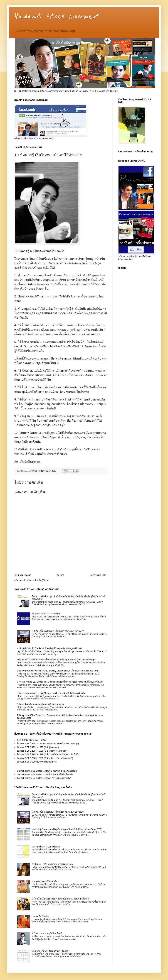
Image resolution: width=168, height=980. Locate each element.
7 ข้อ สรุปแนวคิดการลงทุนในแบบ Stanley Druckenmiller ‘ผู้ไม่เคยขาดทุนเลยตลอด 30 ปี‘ (58, 671)
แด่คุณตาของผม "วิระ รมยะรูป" (46, 614)
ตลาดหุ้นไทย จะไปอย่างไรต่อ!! (46, 847)
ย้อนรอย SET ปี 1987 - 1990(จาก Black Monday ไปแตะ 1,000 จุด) (48, 744)
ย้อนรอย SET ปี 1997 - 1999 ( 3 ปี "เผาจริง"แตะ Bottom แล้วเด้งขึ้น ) (49, 754)
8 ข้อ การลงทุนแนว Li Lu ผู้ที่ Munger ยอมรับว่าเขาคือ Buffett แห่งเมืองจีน (51, 693)
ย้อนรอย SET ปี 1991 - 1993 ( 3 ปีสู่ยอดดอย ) (38, 747)
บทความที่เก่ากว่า (98, 575)
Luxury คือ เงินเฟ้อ (40, 916)
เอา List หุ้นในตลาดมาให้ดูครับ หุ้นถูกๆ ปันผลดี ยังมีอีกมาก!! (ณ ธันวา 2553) (67, 829)
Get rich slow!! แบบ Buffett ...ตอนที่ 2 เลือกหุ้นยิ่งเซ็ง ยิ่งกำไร (45, 774)
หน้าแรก (60, 575)
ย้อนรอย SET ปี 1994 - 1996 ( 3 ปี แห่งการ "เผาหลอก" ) (43, 751)
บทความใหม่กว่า (23, 575)
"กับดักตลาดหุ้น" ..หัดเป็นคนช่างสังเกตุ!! (50, 951)
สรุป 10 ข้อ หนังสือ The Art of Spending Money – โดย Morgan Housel (49, 648)
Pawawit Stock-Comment (57, 16)
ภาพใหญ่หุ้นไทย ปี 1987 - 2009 (32, 740)
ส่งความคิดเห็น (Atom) (38, 580)
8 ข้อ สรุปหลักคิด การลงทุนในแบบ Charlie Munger (40, 704)
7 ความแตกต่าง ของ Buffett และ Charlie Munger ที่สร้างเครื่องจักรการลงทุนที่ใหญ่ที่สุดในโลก (60, 682)
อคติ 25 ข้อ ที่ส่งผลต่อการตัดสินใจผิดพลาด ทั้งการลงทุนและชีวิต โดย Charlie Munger (56, 660)
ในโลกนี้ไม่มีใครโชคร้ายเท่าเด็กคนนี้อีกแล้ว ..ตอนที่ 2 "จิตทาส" (61, 899)
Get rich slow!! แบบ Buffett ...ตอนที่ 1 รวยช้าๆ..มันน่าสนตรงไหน (47, 771)
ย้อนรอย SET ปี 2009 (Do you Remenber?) (37, 762)
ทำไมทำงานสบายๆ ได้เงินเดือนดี (47, 933)
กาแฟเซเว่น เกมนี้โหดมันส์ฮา (45, 881)
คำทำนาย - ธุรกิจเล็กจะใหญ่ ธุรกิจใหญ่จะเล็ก (52, 864)
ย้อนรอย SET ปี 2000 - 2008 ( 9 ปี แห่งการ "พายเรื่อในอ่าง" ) (45, 758)
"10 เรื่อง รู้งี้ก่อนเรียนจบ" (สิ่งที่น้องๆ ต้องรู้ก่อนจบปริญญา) (58, 631)
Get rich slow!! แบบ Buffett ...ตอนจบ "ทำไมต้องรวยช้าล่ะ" (44, 778)
